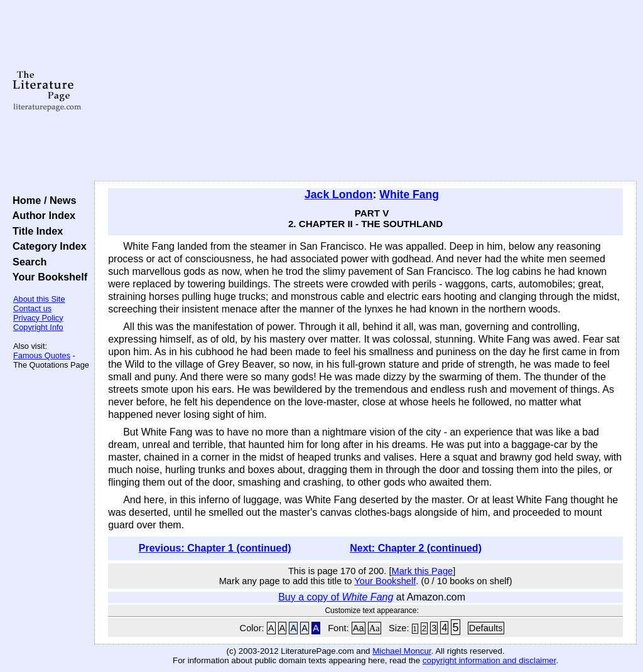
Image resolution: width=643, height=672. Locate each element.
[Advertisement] (365, 91)
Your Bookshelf (47, 277)
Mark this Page (422, 571)
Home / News (42, 200)
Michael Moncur (402, 651)
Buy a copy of (336, 597)
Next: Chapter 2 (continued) (416, 548)
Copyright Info (38, 327)
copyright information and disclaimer (489, 660)
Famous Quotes (42, 355)
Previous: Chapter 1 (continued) (215, 548)
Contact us (32, 308)
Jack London (339, 195)
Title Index (35, 231)
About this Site (39, 299)
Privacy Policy (38, 318)
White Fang (409, 195)
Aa (359, 628)
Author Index (41, 215)
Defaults (486, 628)
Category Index (47, 246)
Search (27, 262)
